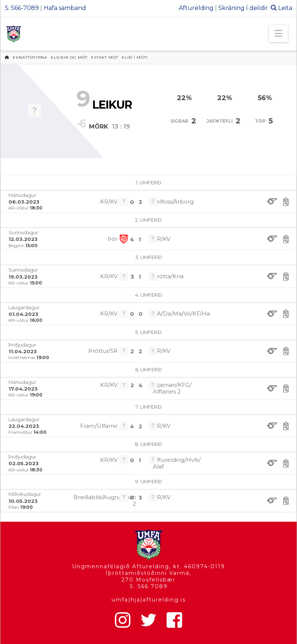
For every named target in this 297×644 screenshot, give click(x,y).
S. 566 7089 (149, 586)
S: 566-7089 (22, 8)
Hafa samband (65, 8)
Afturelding (196, 8)
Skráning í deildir (243, 8)
